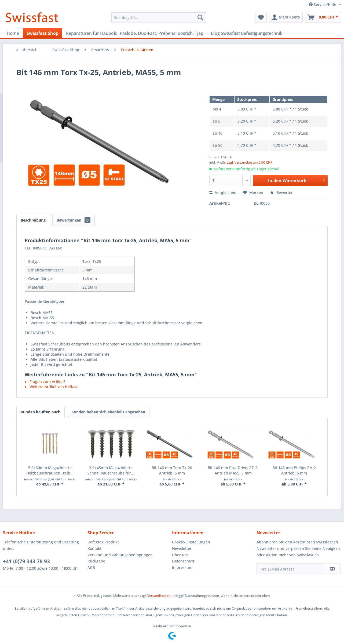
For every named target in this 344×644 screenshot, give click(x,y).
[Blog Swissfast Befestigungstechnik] (247, 33)
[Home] (13, 33)
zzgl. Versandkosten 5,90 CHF (250, 162)
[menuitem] (159, 17)
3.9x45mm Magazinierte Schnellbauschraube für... (111, 470)
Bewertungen (74, 220)
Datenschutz (183, 561)
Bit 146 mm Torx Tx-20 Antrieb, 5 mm (172, 470)
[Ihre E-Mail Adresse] (290, 569)
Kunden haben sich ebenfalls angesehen (108, 412)
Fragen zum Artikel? (45, 382)
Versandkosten (159, 596)
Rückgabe (96, 561)
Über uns (180, 555)
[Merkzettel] (261, 17)
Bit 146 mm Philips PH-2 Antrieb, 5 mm (294, 470)
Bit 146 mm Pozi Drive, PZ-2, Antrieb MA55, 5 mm (233, 470)
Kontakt (94, 548)
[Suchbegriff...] (159, 17)
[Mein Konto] (286, 17)
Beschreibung (33, 220)
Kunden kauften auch (41, 412)
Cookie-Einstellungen (191, 542)
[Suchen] (200, 17)
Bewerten (282, 192)
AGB (91, 567)
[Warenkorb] (323, 17)
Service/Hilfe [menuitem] (323, 4)
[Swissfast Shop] (43, 33)
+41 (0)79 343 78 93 (26, 561)
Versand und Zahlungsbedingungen (120, 555)
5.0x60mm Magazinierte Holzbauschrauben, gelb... (50, 470)
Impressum (182, 567)
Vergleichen (223, 192)
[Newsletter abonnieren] (332, 569)
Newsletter (182, 548)
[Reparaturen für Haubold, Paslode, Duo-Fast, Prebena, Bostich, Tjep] (135, 33)
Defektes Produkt (103, 542)
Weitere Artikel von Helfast (51, 387)
